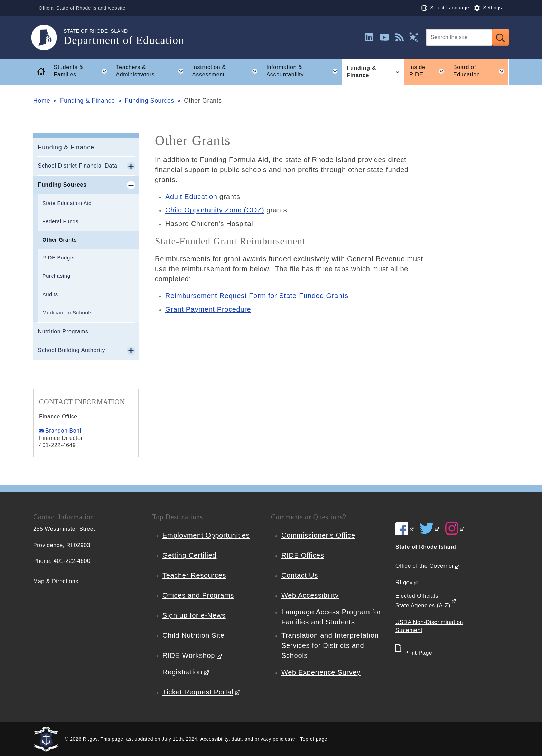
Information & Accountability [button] (304, 71)
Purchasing (57, 276)
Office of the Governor (425, 566)
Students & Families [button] (83, 71)
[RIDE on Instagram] (455, 528)
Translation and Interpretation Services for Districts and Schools (330, 645)
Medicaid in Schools (68, 313)
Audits (50, 294)
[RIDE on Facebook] (405, 529)
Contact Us (300, 575)
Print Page (418, 653)
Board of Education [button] (481, 71)
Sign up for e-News (194, 615)
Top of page (314, 739)
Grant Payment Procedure (208, 309)
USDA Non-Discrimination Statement (429, 626)
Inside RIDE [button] (429, 71)
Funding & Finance (88, 101)
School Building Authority (72, 350)
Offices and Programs (198, 595)
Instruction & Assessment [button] (227, 71)
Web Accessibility (310, 595)
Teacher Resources (194, 575)
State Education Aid (67, 203)
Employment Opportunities (206, 535)
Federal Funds (61, 221)
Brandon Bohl (63, 431)
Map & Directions (56, 581)
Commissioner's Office (318, 535)
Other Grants (60, 240)
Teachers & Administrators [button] (152, 71)
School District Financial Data (78, 166)
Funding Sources (149, 101)
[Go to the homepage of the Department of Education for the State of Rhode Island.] (48, 37)
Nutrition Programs (63, 332)
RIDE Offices (303, 555)
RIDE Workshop (189, 655)
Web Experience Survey (321, 672)
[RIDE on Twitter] (430, 528)
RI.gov (404, 582)
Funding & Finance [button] (375, 72)
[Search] (459, 37)
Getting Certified (189, 555)
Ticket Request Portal (198, 692)
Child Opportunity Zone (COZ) (215, 210)
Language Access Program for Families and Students (331, 617)
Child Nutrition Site (194, 635)
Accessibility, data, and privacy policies (245, 739)
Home (42, 101)
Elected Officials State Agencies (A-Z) (423, 601)
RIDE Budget (59, 258)
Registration (182, 672)
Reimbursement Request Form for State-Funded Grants (257, 296)
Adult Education (191, 197)
